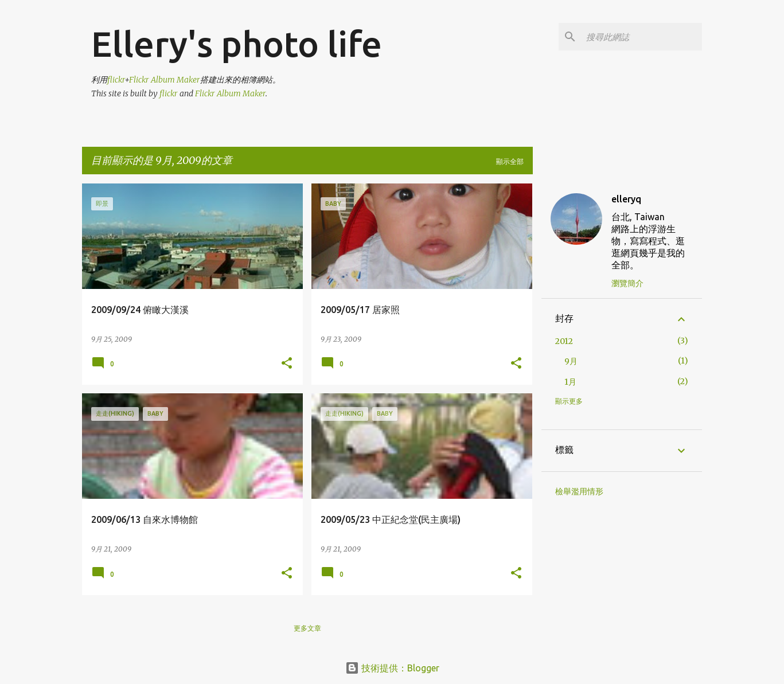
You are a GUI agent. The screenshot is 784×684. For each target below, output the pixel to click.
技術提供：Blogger (392, 668)
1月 (570, 382)
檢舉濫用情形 (579, 491)
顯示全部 (510, 161)
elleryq (626, 199)
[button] (287, 364)
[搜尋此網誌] (642, 37)
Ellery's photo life (237, 44)
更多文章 (307, 628)
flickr (116, 80)
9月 (571, 361)
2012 (564, 341)
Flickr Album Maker (165, 80)
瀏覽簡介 (627, 283)
